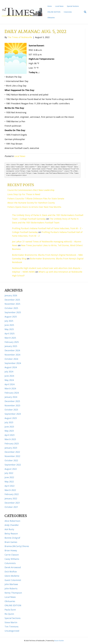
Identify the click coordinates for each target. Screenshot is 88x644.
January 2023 (11, 448)
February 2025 (12, 342)
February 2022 (12, 494)
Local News (59, 6)
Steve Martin (11, 622)
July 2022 (9, 473)
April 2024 (10, 384)
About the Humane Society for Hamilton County (31, 203)
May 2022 (9, 482)
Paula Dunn (10, 610)
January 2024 (11, 397)
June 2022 (9, 477)
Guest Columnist (13, 580)
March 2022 (10, 490)
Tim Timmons (12, 627)
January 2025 (11, 346)
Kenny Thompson (13, 593)
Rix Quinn (9, 614)
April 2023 (10, 435)
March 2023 (10, 439)
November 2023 (12, 405)
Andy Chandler (12, 525)
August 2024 (11, 367)
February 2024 (12, 393)
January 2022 (11, 498)
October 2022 (11, 460)
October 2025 (11, 308)
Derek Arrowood (13, 567)
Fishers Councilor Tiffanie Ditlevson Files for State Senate (36, 199)
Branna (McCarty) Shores (17, 546)
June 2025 (9, 325)
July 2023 (9, 422)
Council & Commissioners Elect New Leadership (31, 190)
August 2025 (11, 317)
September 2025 (13, 312)
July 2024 (9, 372)
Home (50, 6)
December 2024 (12, 350)
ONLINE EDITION (54, 12)
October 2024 (11, 359)
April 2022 (10, 486)
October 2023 (11, 410)
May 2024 (9, 380)
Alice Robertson (12, 521)
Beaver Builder (59, 641)
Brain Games (11, 542)
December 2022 (12, 452)
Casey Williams (12, 559)
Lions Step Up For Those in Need (24, 194)
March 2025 (10, 338)
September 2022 (13, 465)
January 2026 (11, 295)
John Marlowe (11, 584)
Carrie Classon (12, 555)
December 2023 (12, 401)
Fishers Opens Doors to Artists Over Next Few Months (34, 207)
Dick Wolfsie (11, 572)
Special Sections (73, 6)
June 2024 (9, 376)
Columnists (68, 12)
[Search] (84, 12)
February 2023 (12, 444)
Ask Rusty (9, 529)
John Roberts (11, 588)
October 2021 (11, 507)
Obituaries (51, 18)
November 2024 (12, 355)
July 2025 (9, 321)
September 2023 (13, 414)
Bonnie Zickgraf (12, 538)
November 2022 (12, 456)
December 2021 (12, 503)
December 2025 (12, 300)
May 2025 (9, 329)
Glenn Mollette (12, 576)
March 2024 (10, 388)
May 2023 (9, 431)
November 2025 (12, 304)
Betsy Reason (11, 534)
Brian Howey (11, 550)
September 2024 (13, 363)
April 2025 (10, 333)
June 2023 (9, 427)
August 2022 (11, 469)
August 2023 (11, 418)
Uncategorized (12, 631)
